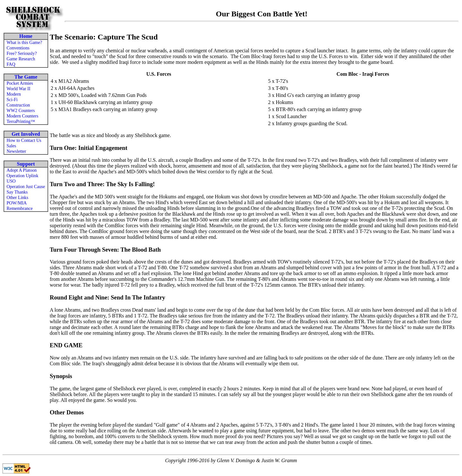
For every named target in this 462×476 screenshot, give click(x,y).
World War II (19, 89)
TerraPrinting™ (21, 121)
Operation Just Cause (26, 186)
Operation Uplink (23, 176)
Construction (18, 105)
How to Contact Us (24, 140)
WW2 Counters (21, 110)
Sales (12, 146)
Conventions (18, 48)
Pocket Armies (20, 83)
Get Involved (26, 134)
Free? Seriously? (22, 53)
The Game (26, 77)
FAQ (11, 64)
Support (26, 164)
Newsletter (17, 151)
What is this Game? (25, 42)
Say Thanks (17, 192)
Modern (14, 94)
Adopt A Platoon (22, 170)
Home (26, 36)
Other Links (18, 197)
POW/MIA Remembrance (20, 206)
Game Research (21, 59)
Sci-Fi (12, 100)
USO (11, 181)
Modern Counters (23, 116)
